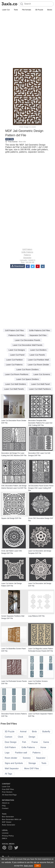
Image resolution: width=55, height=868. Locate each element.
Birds (34, 732)
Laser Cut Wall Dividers (16, 384)
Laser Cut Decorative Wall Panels (27, 345)
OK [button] (38, 866)
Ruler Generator (9, 825)
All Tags (8, 774)
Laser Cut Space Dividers (27, 379)
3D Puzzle (39, 10)
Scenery (27, 758)
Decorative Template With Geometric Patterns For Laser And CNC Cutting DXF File (40, 423)
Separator (27, 258)
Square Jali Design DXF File (11, 518)
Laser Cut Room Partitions (17, 374)
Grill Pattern (27, 249)
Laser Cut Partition (14, 360)
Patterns (27, 255)
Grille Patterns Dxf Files (40, 330)
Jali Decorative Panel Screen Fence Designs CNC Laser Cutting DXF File (41, 488)
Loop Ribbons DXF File (36, 616)
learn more (28, 866)
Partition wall (21, 753)
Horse (43, 747)
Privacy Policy (8, 836)
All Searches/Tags (9, 795)
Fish (24, 742)
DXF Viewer (7, 822)
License (5, 833)
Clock (20, 737)
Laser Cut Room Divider (38, 365)
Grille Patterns (27, 252)
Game (46, 742)
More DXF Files (32, 768)
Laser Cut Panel (17, 355)
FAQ (4, 806)
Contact (5, 808)
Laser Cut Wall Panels (14, 389)
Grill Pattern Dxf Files (14, 330)
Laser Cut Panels (37, 355)
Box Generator (8, 817)
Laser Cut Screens (42, 374)
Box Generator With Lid (12, 819)
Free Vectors (7, 792)
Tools (16, 10)
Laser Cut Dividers (38, 350)
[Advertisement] (27, 40)
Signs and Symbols (14, 763)
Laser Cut (6, 10)
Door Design (11, 742)
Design (32, 737)
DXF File (10, 139)
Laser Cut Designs (17, 350)
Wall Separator (12, 768)
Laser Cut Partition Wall (38, 360)
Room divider (11, 758)
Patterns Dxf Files (16, 335)
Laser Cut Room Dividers (27, 369)
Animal (23, 732)
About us (6, 803)
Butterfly (46, 732)
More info (22, 142)
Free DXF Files (8, 789)
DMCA (5, 838)
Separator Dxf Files (38, 335)
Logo (7, 753)
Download (18, 266)
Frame (35, 742)
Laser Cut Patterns (14, 365)
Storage (32, 763)
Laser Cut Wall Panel (40, 384)
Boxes (50, 10)
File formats (27, 10)
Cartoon (9, 737)
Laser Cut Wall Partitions (40, 389)
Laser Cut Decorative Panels (28, 340)
